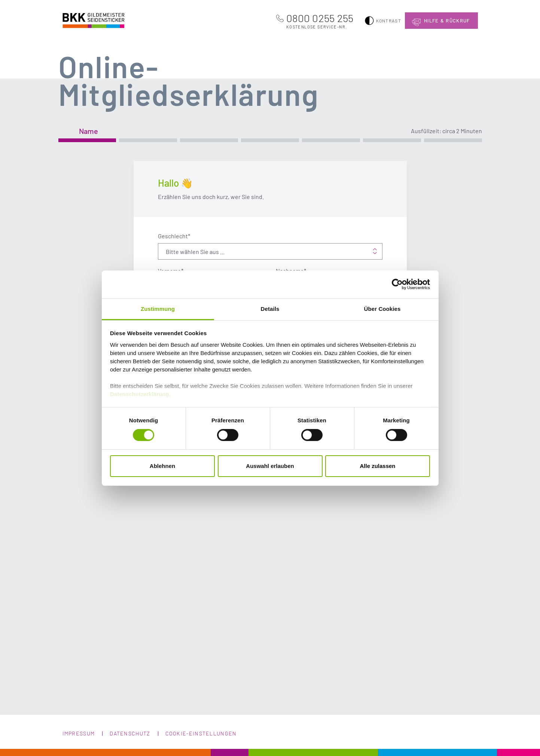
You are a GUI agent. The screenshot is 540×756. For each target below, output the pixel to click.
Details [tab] (270, 308)
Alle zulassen (377, 466)
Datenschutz (130, 733)
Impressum (79, 733)
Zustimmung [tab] (158, 308)
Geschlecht (174, 236)
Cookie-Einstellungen (201, 733)
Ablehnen (162, 466)
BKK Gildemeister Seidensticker (86, 20)
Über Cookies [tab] (382, 308)
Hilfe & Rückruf (447, 21)
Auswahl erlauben (270, 466)
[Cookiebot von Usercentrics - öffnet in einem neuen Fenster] (397, 284)
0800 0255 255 (320, 21)
